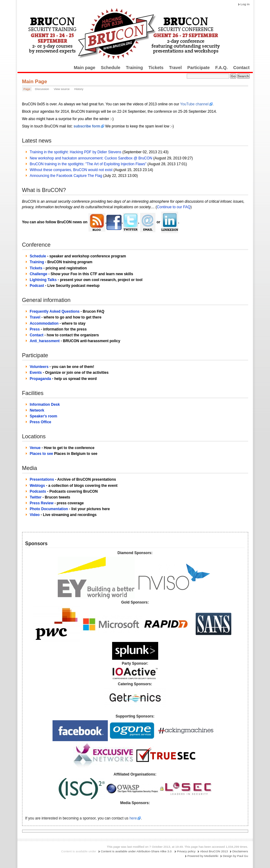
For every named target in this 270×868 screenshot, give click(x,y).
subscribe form (87, 126)
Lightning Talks (43, 280)
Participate (199, 68)
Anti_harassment (45, 341)
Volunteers (39, 367)
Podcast (37, 286)
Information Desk (45, 405)
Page (27, 89)
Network (37, 410)
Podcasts (38, 491)
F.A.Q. (222, 68)
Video (35, 515)
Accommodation (44, 323)
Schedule (111, 68)
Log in (245, 4)
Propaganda (40, 379)
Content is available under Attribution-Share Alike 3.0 (136, 851)
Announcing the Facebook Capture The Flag (66, 176)
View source (62, 89)
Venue (35, 448)
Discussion (42, 89)
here (133, 818)
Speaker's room (44, 416)
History (79, 89)
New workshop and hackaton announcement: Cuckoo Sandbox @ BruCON (91, 158)
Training (135, 68)
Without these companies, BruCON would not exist (71, 170)
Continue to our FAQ (174, 207)
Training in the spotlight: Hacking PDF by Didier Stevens (76, 152)
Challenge (39, 274)
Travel (175, 68)
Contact (241, 68)
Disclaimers (240, 851)
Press (35, 329)
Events (36, 373)
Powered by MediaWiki (203, 856)
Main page (84, 68)
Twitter (36, 497)
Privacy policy (186, 851)
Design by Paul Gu (235, 856)
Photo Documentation (49, 509)
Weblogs (37, 486)
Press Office (41, 422)
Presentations (42, 479)
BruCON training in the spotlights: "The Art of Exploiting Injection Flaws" (88, 164)
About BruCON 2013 (214, 851)
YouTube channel (194, 104)
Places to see (41, 454)
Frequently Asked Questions (55, 311)
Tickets (156, 68)
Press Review (42, 503)
